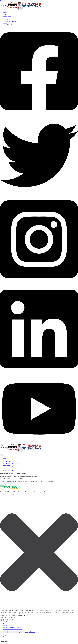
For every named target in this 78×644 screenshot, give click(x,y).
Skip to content (4, 1)
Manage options (7, 624)
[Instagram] (39, 283)
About (4, 14)
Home (4, 13)
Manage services (7, 626)
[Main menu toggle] (2, 455)
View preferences (12, 632)
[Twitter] (39, 194)
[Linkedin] (39, 373)
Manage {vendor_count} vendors (12, 627)
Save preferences (21, 632)
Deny (6, 632)
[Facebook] (39, 116)
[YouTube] (39, 443)
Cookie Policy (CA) (8, 25)
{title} (4, 635)
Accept (2, 632)
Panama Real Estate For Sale (11, 18)
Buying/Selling (7, 20)
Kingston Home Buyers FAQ (11, 21)
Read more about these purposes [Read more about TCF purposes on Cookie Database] (12, 629)
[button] (39, 553)
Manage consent (4, 641)
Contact (5, 23)
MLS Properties (7, 16)
